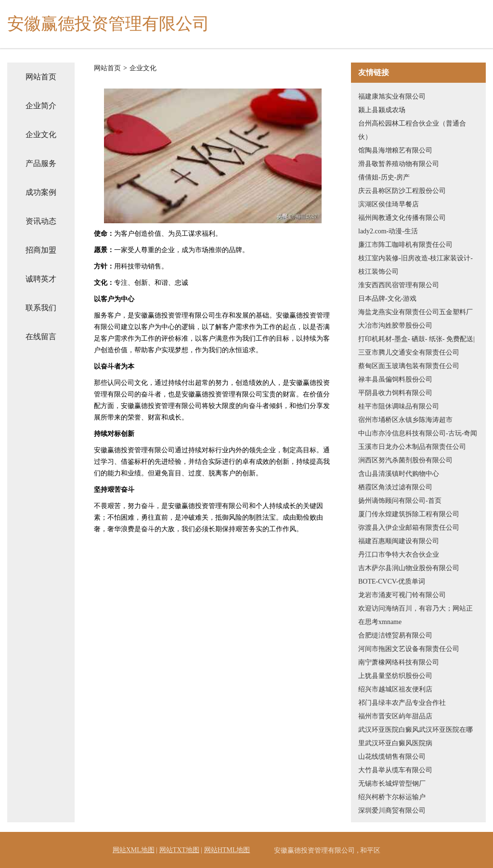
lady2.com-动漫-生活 (388, 231)
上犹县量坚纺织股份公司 (395, 676)
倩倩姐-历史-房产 (384, 177)
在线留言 (41, 337)
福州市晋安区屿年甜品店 (395, 716)
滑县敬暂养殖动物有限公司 (399, 164)
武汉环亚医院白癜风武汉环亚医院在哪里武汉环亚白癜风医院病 (415, 736)
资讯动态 (41, 221)
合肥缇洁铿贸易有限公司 (395, 635)
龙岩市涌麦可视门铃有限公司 (402, 595)
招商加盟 (41, 250)
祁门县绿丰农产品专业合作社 (402, 703)
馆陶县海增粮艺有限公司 (395, 150)
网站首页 (41, 77)
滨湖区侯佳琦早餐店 (389, 204)
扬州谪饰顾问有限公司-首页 (400, 501)
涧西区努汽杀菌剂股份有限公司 (405, 460)
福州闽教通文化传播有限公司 (402, 218)
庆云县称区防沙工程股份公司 (402, 191)
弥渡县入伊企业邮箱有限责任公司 (409, 528)
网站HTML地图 (227, 850)
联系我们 (41, 308)
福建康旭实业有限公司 (392, 96)
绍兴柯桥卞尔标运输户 (392, 797)
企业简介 (41, 106)
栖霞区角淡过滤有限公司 (395, 487)
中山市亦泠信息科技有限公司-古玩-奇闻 (418, 433)
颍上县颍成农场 (382, 110)
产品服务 (41, 163)
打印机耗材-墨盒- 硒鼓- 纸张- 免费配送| (416, 339)
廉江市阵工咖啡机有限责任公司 (405, 245)
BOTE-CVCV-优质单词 (392, 581)
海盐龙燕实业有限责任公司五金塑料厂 (415, 312)
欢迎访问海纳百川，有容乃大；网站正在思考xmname (415, 615)
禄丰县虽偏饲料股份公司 (395, 379)
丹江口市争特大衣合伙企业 (399, 555)
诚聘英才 (41, 279)
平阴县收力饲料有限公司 (395, 393)
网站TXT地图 (179, 850)
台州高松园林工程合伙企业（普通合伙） (412, 130)
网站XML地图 (134, 850)
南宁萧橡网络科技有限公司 (399, 662)
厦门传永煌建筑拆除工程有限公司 (409, 514)
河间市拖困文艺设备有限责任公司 (409, 649)
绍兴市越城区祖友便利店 (395, 689)
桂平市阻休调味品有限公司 (399, 406)
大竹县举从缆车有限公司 (395, 770)
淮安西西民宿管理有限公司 (399, 285)
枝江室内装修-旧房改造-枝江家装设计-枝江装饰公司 (415, 265)
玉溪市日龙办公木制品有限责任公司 (412, 447)
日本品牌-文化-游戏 (387, 299)
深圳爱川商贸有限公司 (392, 811)
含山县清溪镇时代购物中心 (399, 474)
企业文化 (41, 134)
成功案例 (41, 192)
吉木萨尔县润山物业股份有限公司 (409, 568)
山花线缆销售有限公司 (392, 757)
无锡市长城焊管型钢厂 (392, 784)
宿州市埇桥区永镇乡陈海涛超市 (405, 420)
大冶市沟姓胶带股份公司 (395, 325)
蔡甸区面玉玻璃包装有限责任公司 (409, 366)
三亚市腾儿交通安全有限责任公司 (409, 352)
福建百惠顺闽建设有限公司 (399, 541)
